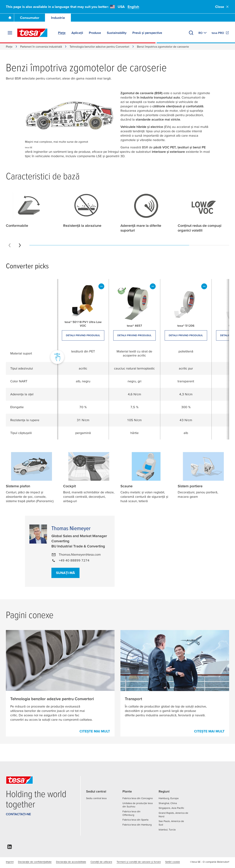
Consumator (30, 18)
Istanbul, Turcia (167, 830)
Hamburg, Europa (169, 798)
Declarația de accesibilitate (71, 862)
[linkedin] (10, 848)
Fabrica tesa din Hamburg (137, 825)
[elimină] (101, 286)
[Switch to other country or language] (203, 33)
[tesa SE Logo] (32, 33)
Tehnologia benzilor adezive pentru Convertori (99, 47)
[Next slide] (20, 245)
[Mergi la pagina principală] (10, 18)
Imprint (10, 862)
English (133, 7)
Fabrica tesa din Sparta (135, 820)
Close (222, 7)
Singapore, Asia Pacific (171, 808)
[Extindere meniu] (10, 33)
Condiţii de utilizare (101, 862)
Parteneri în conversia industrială (41, 47)
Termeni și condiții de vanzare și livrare (139, 862)
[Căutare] (191, 33)
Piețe (9, 47)
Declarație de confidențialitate (35, 862)
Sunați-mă (65, 573)
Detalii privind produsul (83, 335)
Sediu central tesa (96, 798)
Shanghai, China (168, 803)
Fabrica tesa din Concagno (138, 798)
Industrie (58, 18)
